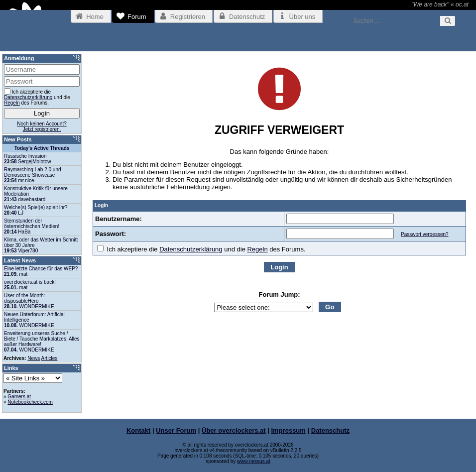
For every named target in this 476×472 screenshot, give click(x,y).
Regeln (257, 249)
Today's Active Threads (42, 148)
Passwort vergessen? (425, 234)
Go (330, 307)
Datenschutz (330, 430)
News (34, 358)
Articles (50, 358)
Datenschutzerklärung (191, 249)
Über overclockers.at (234, 430)
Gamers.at (19, 397)
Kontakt (138, 430)
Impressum (289, 430)
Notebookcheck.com (30, 402)
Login (279, 267)
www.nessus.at (254, 461)
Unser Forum (176, 430)
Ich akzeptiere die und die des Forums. (201, 249)
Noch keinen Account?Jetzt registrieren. (42, 126)
